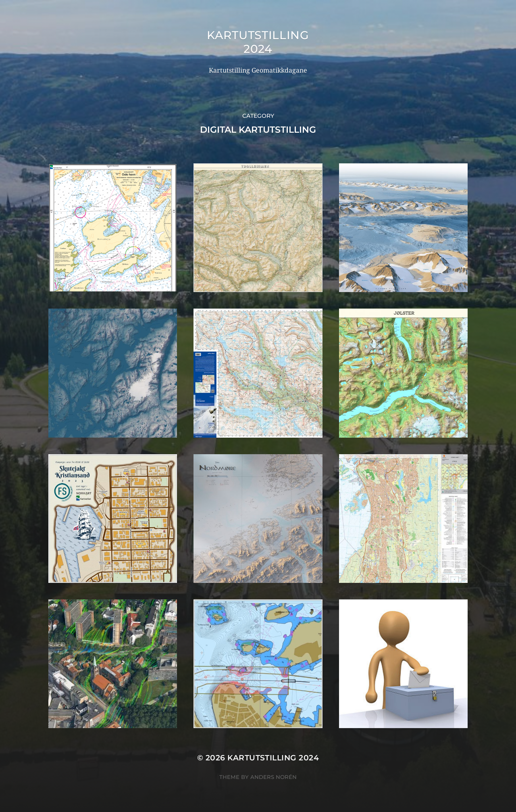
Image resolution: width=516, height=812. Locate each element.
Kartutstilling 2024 (258, 42)
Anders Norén (274, 777)
